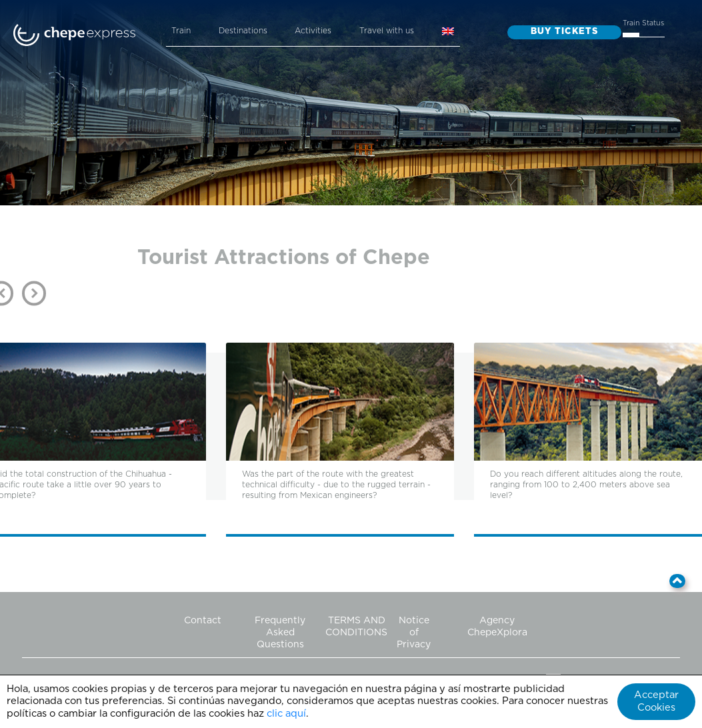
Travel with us (387, 31)
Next (34, 293)
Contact (203, 621)
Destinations (243, 31)
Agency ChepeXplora (497, 627)
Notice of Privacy (414, 633)
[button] (678, 581)
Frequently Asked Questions (280, 633)
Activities (313, 31)
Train (181, 31)
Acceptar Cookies (656, 701)
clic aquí (286, 714)
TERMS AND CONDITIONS (356, 627)
